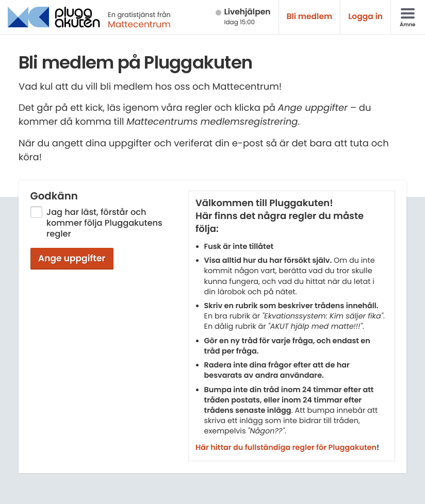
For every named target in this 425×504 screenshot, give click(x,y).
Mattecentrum (139, 24)
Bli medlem (310, 17)
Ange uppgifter (72, 258)
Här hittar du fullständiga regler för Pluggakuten (286, 448)
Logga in (365, 17)
